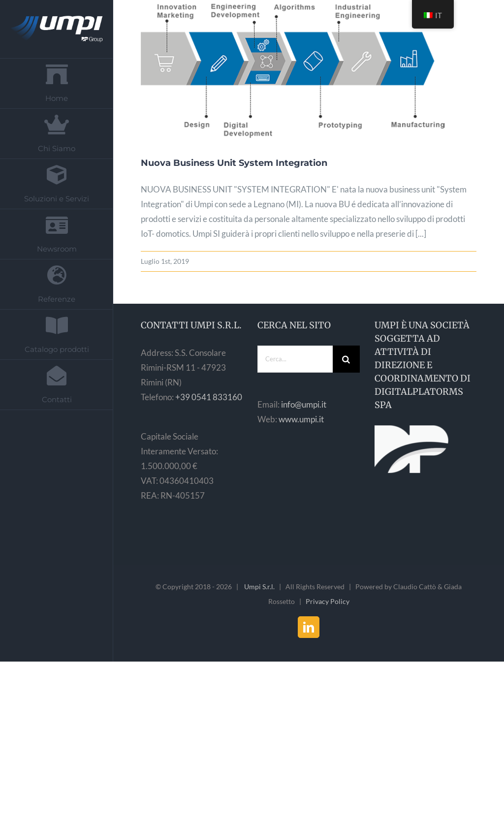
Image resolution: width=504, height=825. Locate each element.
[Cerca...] (295, 359)
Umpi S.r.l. (259, 587)
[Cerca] (346, 359)
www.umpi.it (301, 419)
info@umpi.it (304, 404)
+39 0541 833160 (209, 397)
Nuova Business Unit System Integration (234, 163)
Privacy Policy (328, 601)
